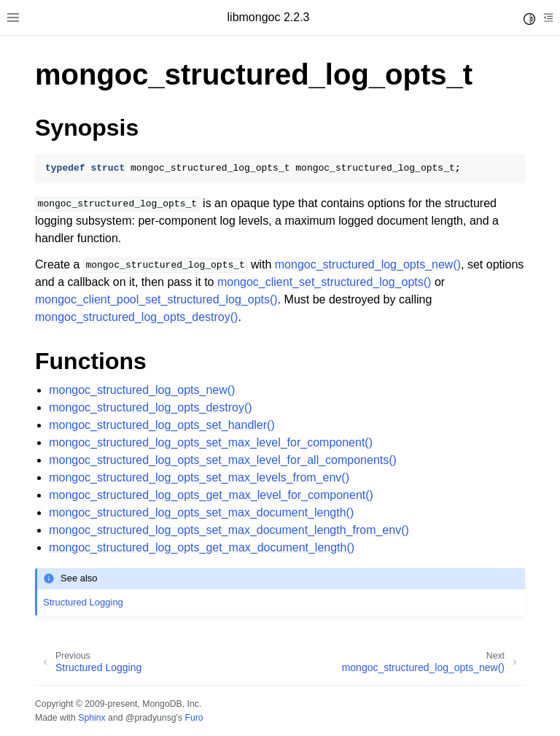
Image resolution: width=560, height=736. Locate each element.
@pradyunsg (151, 718)
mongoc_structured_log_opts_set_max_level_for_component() (211, 442)
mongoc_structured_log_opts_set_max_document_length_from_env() (229, 530)
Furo (194, 718)
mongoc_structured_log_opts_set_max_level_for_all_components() (223, 460)
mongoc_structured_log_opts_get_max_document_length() (202, 547)
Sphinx (92, 718)
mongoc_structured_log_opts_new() (142, 390)
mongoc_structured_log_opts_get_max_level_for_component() (211, 495)
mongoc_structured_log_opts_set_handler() (162, 425)
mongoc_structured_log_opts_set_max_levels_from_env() (199, 477)
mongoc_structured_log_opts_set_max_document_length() (201, 512)
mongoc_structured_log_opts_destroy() (150, 407)
